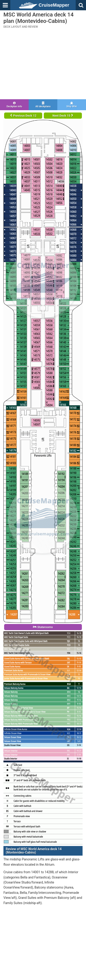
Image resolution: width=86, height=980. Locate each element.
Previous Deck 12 (23, 116)
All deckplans (43, 105)
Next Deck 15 (63, 116)
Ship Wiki (72, 105)
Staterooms (43, 627)
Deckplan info (14, 105)
